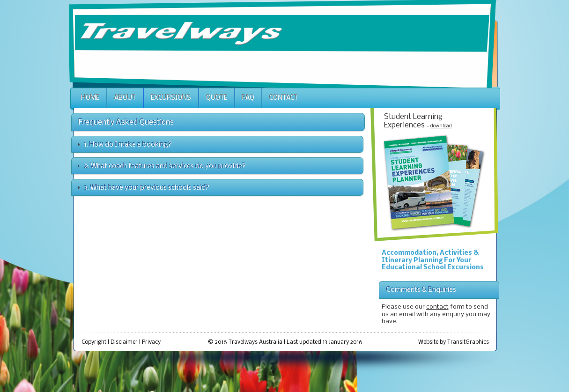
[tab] (218, 144)
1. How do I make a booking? (128, 145)
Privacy (151, 342)
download (441, 126)
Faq (248, 98)
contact (437, 307)
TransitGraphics (468, 342)
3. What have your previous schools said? (147, 188)
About (125, 98)
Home (90, 98)
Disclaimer (124, 342)
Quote (217, 98)
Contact (284, 98)
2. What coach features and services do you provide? (165, 166)
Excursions (171, 98)
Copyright (94, 342)
